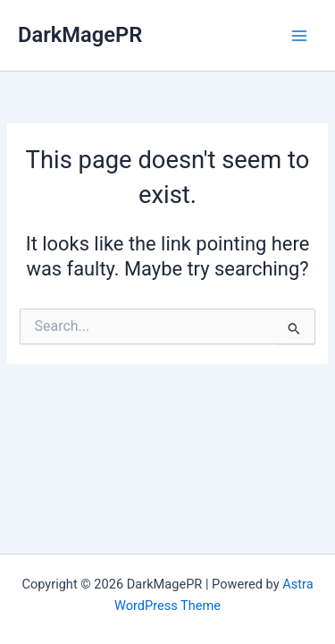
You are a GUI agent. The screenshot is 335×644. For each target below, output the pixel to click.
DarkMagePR (80, 35)
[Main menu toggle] (299, 35)
